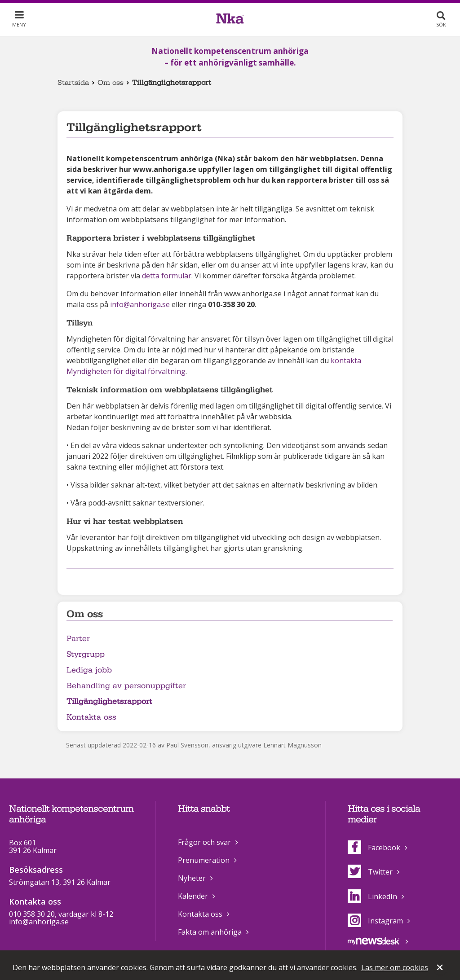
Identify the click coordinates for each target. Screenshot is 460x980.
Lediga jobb (89, 670)
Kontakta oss (91, 717)
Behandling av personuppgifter (126, 686)
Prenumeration (204, 860)
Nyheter (192, 878)
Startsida (73, 83)
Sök (441, 24)
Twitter (370, 872)
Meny (19, 24)
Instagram (375, 921)
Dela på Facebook (72, 580)
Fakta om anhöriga (210, 932)
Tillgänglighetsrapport (109, 701)
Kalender (193, 896)
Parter (78, 639)
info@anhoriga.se (39, 922)
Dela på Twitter (86, 580)
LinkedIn (372, 897)
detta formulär (167, 276)
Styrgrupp (86, 654)
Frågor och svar (204, 842)
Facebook (374, 848)
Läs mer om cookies (395, 967)
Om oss (111, 83)
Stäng (441, 968)
